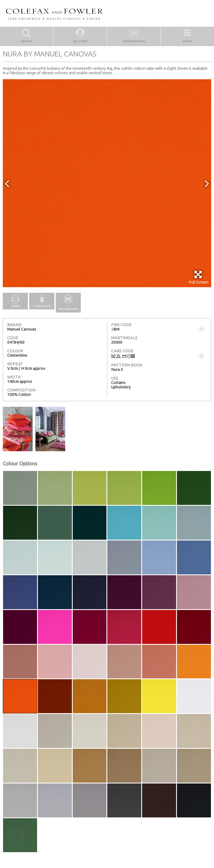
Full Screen (199, 277)
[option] (107, 183)
